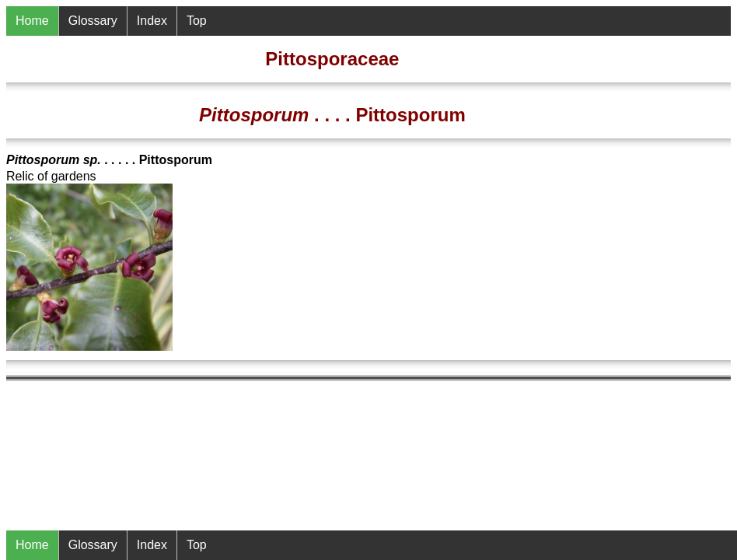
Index (152, 545)
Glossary (93, 545)
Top (197, 545)
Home (32, 545)
